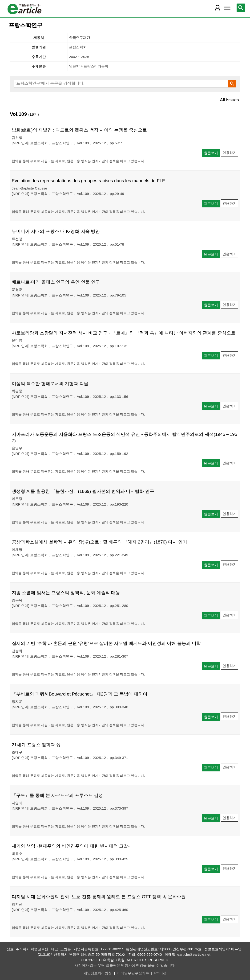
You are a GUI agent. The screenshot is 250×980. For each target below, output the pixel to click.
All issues (229, 100)
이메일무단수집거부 (133, 973)
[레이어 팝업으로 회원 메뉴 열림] (218, 8)
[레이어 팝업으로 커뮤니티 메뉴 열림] (227, 8)
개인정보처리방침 (98, 973)
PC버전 (160, 973)
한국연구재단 (80, 38)
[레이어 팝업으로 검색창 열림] (241, 8)
